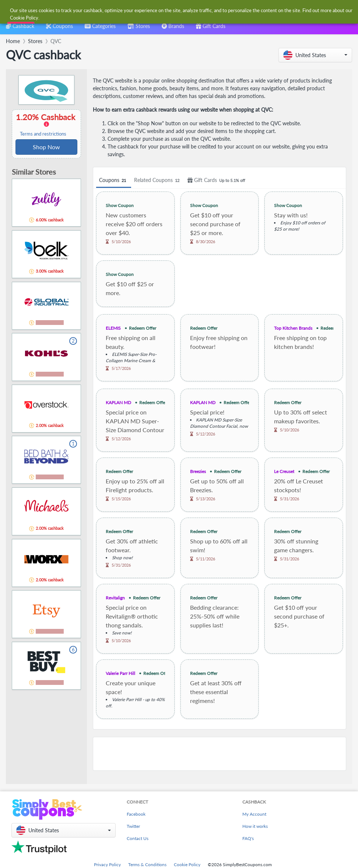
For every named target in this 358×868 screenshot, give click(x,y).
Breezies (198, 471)
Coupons (114, 180)
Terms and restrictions (43, 134)
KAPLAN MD (118, 402)
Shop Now (46, 147)
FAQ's (248, 838)
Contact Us (138, 838)
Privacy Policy (107, 864)
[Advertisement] (220, 754)
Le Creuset (284, 471)
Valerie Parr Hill (120, 673)
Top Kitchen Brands (293, 328)
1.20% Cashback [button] (46, 125)
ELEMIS (113, 328)
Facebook (136, 814)
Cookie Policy (187, 864)
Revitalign (115, 598)
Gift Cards (217, 180)
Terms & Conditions (147, 864)
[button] (315, 55)
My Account (254, 814)
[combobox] (171, 10)
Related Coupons (158, 180)
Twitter (133, 826)
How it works (255, 826)
